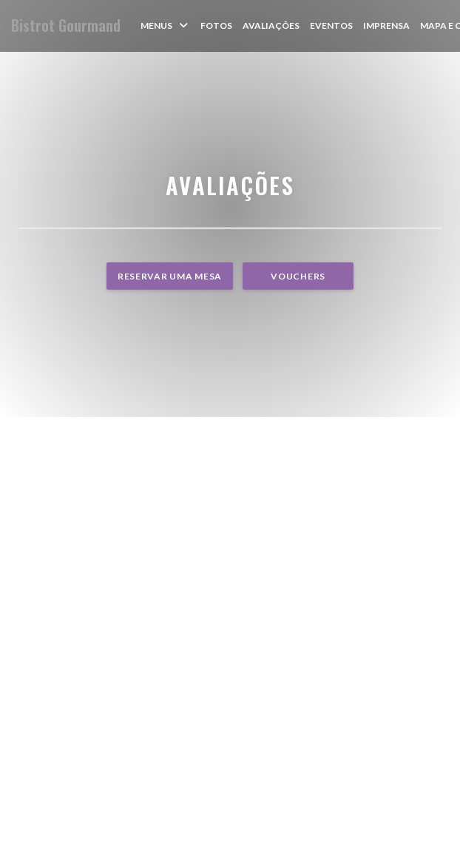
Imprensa (386, 26)
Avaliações (271, 26)
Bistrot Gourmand (66, 26)
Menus (165, 26)
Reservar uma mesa (170, 276)
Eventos (331, 26)
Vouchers (298, 276)
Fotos (216, 26)
